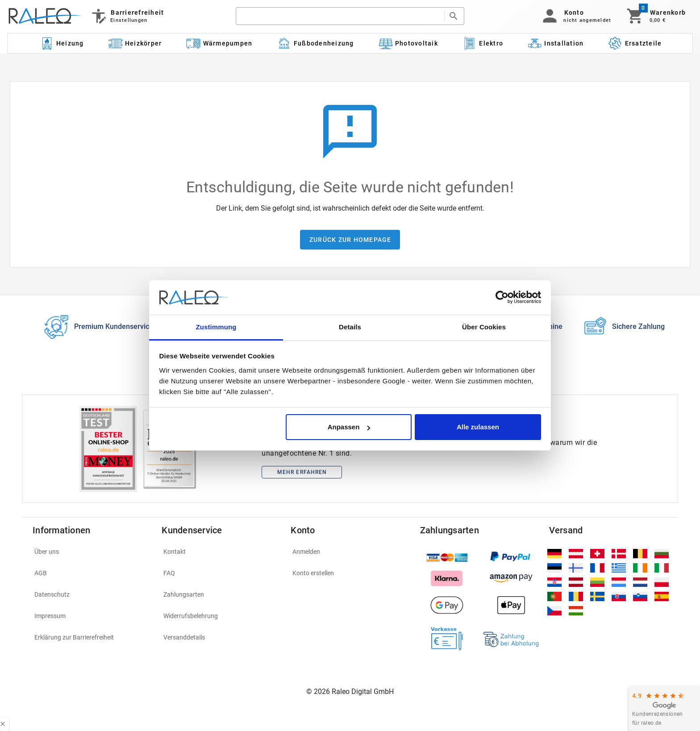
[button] (575, 16)
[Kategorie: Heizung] (62, 43)
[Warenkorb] (656, 16)
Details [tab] (350, 327)
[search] (340, 16)
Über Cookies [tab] (484, 327)
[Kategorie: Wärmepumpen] (219, 43)
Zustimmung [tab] (216, 327)
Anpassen (349, 427)
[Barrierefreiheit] (127, 16)
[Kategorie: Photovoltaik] (408, 43)
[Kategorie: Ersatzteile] (635, 43)
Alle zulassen (478, 427)
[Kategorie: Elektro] (483, 43)
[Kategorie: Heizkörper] (135, 43)
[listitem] (92, 552)
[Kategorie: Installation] (556, 43)
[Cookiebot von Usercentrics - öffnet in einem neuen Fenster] (502, 298)
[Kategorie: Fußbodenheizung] (315, 43)
